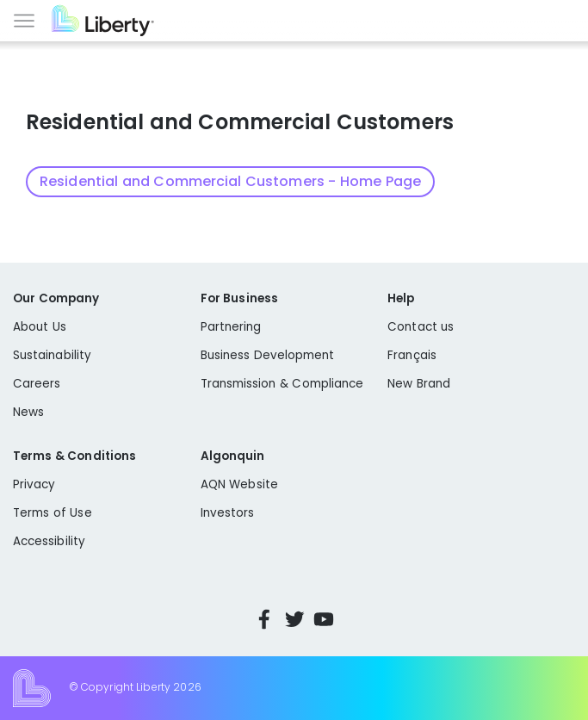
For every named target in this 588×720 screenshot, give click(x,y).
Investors (228, 513)
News (28, 412)
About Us (40, 327)
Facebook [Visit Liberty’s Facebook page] (264, 619)
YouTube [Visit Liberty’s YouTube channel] (324, 619)
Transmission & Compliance (282, 384)
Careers (37, 384)
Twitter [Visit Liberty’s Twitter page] (294, 619)
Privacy (34, 484)
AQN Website (239, 484)
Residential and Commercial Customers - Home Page (230, 181)
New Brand (419, 384)
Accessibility (49, 541)
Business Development (268, 355)
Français (412, 355)
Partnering (231, 327)
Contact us (421, 327)
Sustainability (52, 355)
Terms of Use (53, 513)
